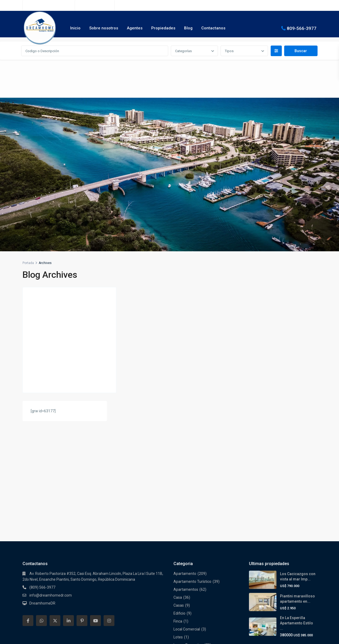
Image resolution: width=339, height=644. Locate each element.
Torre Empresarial (188, 584)
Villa (177, 592)
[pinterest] (82, 488)
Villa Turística (184, 600)
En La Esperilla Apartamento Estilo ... (296, 491)
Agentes (135, 28)
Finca (178, 489)
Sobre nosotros (104, 28)
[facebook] (28, 488)
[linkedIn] (68, 488)
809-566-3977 (302, 28)
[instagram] (109, 488)
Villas (178, 608)
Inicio (75, 28)
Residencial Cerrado (190, 561)
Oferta (179, 529)
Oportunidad (184, 545)
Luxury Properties (188, 513)
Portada (28, 263)
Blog (188, 28)
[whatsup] (41, 488)
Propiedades (163, 28)
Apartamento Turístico (192, 449)
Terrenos (181, 576)
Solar (178, 569)
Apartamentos (186, 457)
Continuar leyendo (43, 383)
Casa (178, 465)
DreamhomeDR (42, 471)
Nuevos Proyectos (189, 521)
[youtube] (95, 488)
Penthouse (183, 553)
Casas (179, 473)
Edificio (179, 481)
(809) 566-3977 (97, 5)
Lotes (178, 505)
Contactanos (213, 28)
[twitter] (55, 488)
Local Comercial (187, 497)
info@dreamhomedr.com (51, 463)
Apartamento (185, 441)
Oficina (179, 537)
